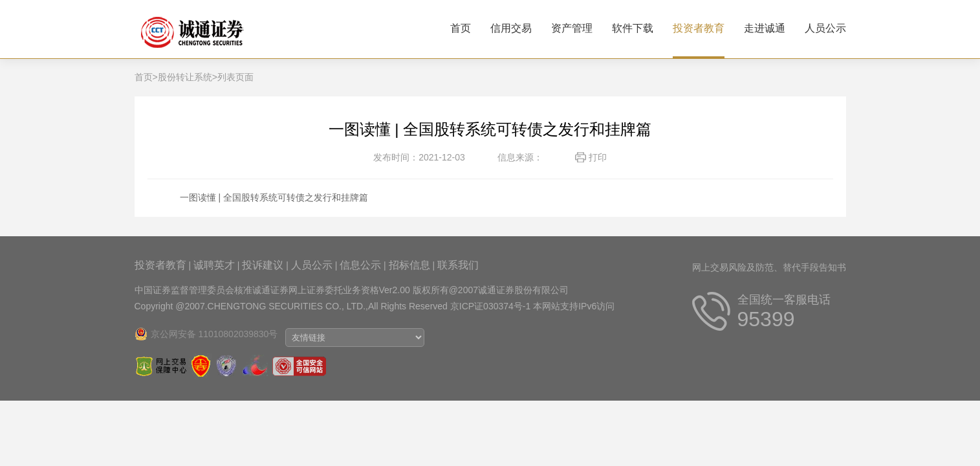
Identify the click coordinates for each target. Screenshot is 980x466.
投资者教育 (699, 28)
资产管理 (572, 28)
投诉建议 (263, 265)
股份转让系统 (185, 77)
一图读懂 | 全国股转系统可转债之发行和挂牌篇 (274, 197)
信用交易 (511, 28)
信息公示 (360, 265)
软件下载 (633, 28)
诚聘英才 (214, 265)
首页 (461, 28)
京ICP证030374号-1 (491, 306)
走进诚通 (765, 28)
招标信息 (409, 265)
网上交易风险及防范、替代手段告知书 (769, 267)
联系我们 (458, 265)
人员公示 (825, 28)
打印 (598, 157)
